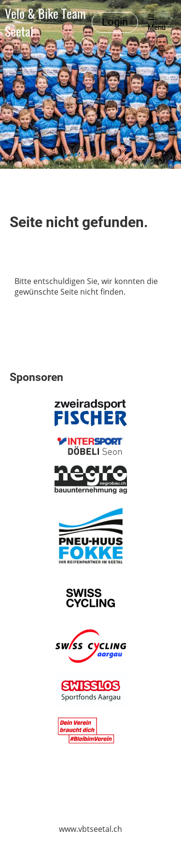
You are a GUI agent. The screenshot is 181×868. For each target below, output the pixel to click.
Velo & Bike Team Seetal (45, 23)
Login (115, 22)
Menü (157, 23)
